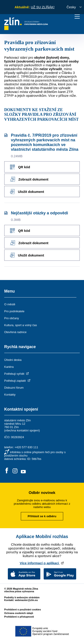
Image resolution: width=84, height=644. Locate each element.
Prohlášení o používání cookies (23, 610)
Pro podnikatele (14, 311)
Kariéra (9, 367)
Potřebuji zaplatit (18, 381)
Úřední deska (13, 360)
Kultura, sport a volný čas (21, 325)
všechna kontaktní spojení (22, 430)
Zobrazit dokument (29, 179)
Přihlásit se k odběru (42, 516)
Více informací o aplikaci (42, 563)
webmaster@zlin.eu (26, 600)
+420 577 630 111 (26, 447)
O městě (10, 304)
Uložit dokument (27, 192)
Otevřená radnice (15, 332)
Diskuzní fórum (14, 388)
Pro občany (12, 318)
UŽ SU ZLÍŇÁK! (43, 7)
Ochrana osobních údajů (19, 613)
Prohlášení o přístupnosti (19, 617)
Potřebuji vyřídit (17, 374)
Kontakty (10, 395)
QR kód (20, 167)
